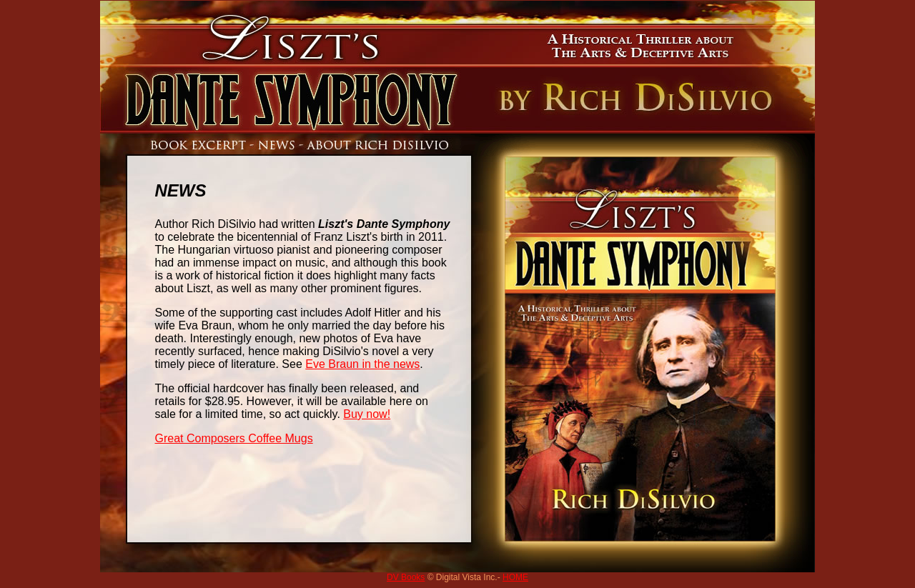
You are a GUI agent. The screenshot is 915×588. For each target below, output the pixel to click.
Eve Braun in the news (362, 364)
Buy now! (367, 414)
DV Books (406, 577)
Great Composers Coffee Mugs (234, 438)
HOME (515, 577)
